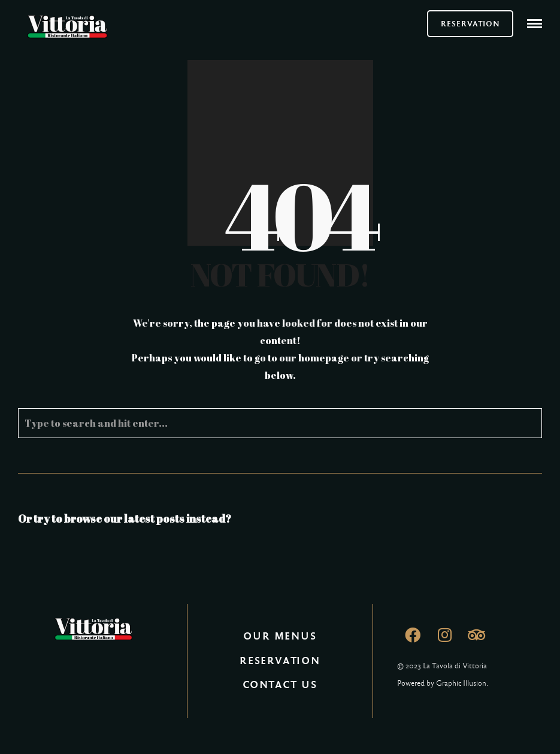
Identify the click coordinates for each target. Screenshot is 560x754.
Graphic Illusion (461, 683)
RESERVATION (470, 24)
